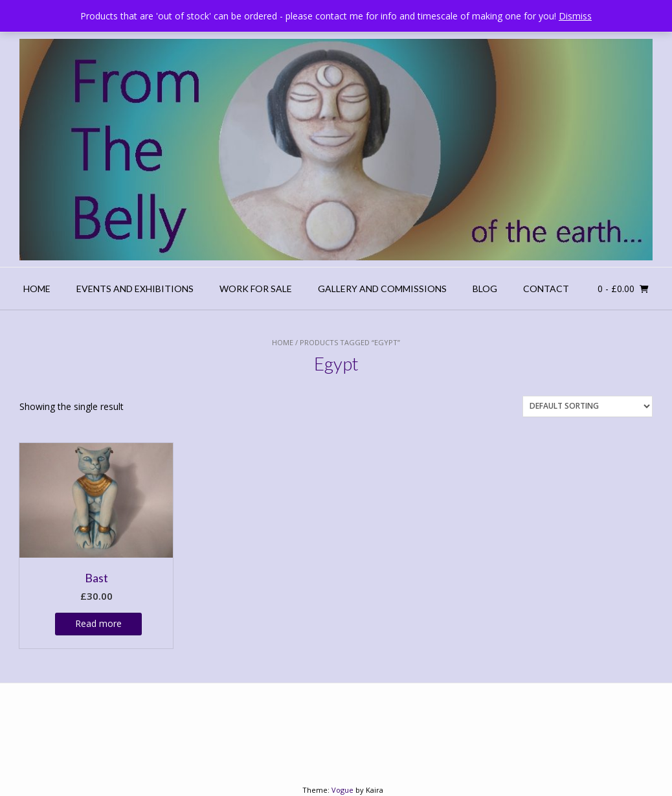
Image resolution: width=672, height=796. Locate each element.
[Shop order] (588, 406)
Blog (485, 289)
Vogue (342, 790)
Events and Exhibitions (135, 289)
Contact (546, 289)
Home (37, 289)
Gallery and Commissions (382, 289)
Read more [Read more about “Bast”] (98, 623)
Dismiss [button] (575, 16)
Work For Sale (256, 289)
